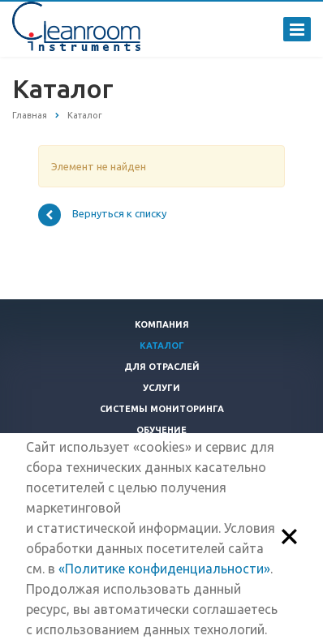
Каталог (162, 346)
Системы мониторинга (162, 409)
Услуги (161, 388)
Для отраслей (162, 367)
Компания (162, 324)
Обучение (161, 430)
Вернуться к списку (102, 215)
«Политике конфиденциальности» (164, 569)
